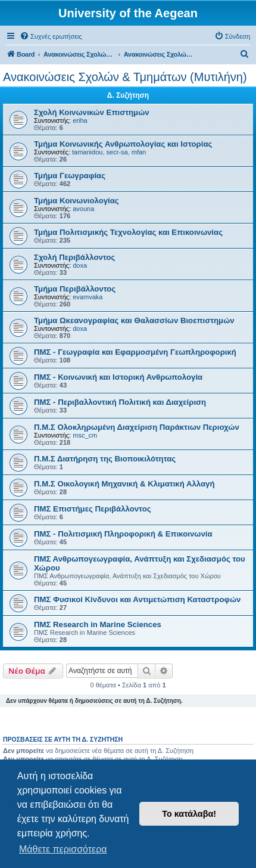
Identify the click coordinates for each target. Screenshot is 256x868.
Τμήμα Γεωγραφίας (70, 176)
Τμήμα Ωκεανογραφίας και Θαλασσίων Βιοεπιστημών (134, 320)
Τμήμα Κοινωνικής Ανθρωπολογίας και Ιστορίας (123, 144)
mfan (139, 152)
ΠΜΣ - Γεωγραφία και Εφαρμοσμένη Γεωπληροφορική (135, 352)
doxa (80, 265)
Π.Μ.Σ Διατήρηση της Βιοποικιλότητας (105, 459)
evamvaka (88, 297)
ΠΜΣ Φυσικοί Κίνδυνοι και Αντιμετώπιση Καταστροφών (137, 599)
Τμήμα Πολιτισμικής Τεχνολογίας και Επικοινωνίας (128, 232)
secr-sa (117, 152)
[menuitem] (51, 36)
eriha (80, 120)
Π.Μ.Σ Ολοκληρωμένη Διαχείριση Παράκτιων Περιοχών (137, 427)
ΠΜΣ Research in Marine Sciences (98, 624)
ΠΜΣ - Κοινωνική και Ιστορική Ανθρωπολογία (118, 377)
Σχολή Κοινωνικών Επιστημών (92, 112)
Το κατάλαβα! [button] (189, 814)
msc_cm (85, 435)
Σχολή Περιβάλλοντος (74, 257)
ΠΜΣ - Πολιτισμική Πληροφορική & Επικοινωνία (123, 534)
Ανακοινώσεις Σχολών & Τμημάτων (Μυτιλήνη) (125, 77)
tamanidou (87, 152)
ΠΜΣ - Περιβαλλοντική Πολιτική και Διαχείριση (120, 402)
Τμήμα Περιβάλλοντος (75, 289)
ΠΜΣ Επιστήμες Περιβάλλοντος (93, 509)
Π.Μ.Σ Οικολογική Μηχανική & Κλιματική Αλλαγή (124, 484)
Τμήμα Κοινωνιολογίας (77, 201)
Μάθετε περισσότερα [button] (63, 849)
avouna (83, 209)
